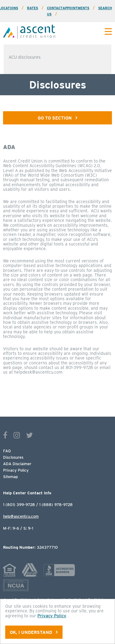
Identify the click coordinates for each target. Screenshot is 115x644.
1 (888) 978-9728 (56, 505)
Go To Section (57, 118)
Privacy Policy (16, 470)
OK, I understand (34, 632)
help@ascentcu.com (21, 516)
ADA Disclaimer (17, 464)
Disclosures (13, 457)
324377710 (31, 548)
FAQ (7, 451)
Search (105, 8)
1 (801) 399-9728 (19, 505)
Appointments (76, 8)
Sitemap (10, 477)
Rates (33, 8)
